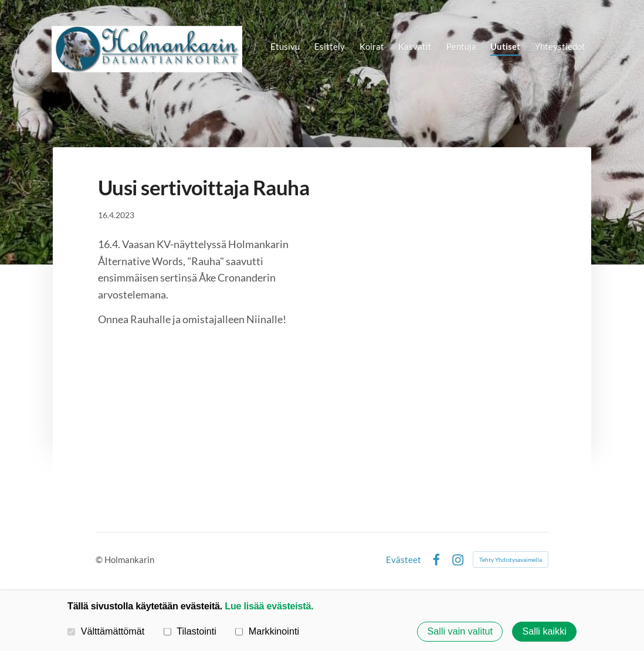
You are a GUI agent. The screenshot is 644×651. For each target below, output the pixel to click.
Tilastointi (190, 631)
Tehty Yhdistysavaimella (511, 560)
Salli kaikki (544, 632)
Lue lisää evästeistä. (269, 606)
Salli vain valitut (460, 632)
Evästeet (404, 560)
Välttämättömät (106, 631)
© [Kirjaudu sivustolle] (100, 560)
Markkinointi (267, 631)
